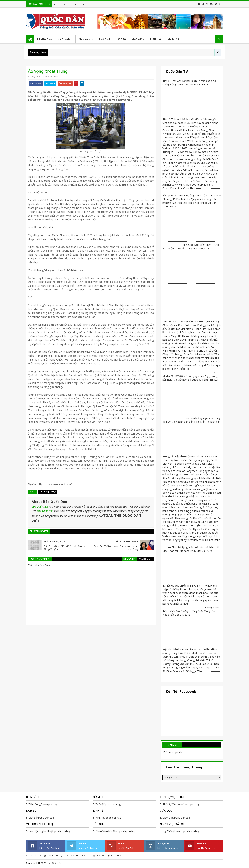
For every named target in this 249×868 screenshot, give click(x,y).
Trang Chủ (44, 39)
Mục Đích (138, 39)
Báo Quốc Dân (40, 507)
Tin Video (84, 856)
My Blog (173, 39)
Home (58, 5)
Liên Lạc (156, 39)
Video (122, 39)
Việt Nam (64, 39)
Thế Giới (104, 39)
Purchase (115, 856)
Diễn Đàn (85, 39)
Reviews (99, 856)
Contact (79, 5)
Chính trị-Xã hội (47, 492)
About (67, 5)
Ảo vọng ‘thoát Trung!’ (49, 71)
